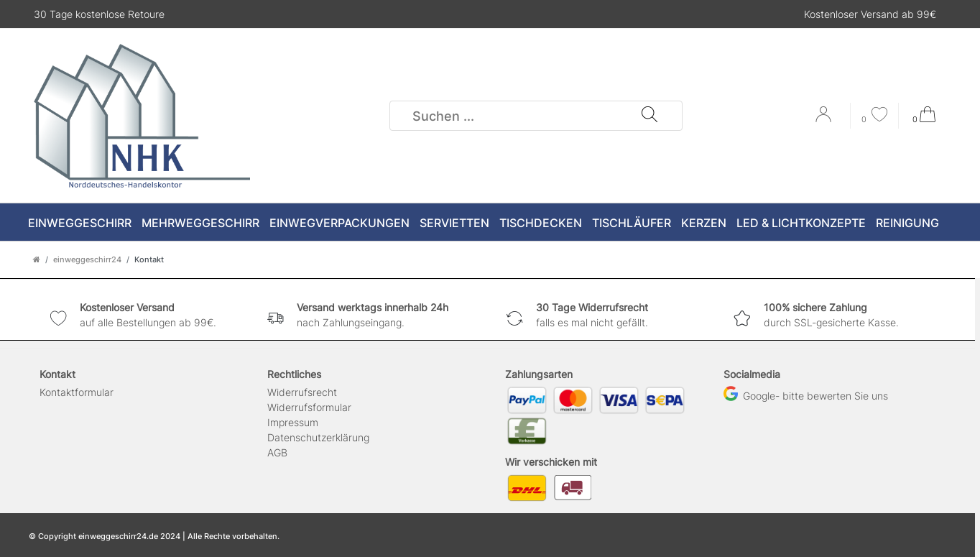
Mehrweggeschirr (200, 223)
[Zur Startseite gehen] (37, 259)
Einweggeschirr (80, 223)
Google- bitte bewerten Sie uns (806, 396)
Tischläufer (632, 223)
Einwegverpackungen (339, 223)
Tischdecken (541, 223)
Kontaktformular (77, 392)
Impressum (293, 422)
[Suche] (650, 116)
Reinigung (907, 223)
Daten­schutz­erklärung (318, 437)
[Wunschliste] (874, 116)
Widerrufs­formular (309, 407)
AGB (277, 452)
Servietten (454, 223)
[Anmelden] (825, 119)
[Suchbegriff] (516, 116)
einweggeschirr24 (87, 259)
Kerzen (704, 223)
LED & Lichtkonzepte (801, 223)
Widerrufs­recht (302, 392)
